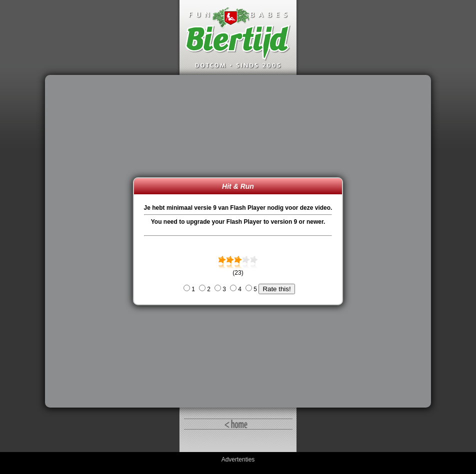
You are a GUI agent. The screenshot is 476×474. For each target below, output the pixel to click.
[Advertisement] (91, 241)
